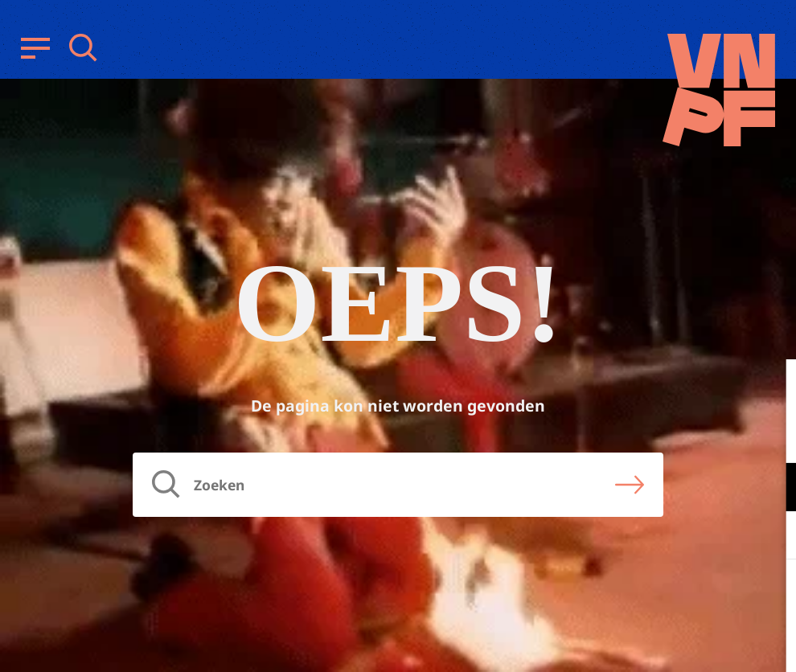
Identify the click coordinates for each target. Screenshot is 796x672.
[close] (771, 388)
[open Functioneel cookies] (770, 489)
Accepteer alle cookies (659, 595)
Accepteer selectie (659, 642)
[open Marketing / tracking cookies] (770, 537)
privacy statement (717, 434)
